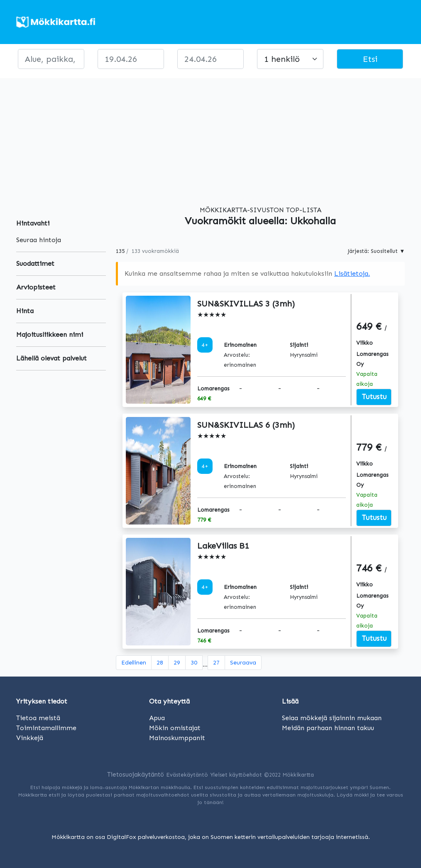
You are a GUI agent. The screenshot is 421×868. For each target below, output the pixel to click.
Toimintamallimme (46, 728)
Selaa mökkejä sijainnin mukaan (332, 718)
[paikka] (51, 59)
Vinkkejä (30, 738)
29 (177, 663)
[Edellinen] (134, 663)
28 (160, 663)
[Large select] (290, 59)
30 (194, 663)
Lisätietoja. (352, 273)
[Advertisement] (210, 136)
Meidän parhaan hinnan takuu (328, 728)
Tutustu (374, 397)
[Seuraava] (243, 663)
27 (216, 663)
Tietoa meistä (38, 718)
